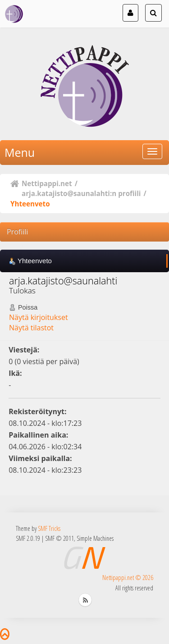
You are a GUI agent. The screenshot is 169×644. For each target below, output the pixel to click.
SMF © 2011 (59, 538)
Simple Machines (95, 538)
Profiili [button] (17, 232)
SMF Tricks (49, 528)
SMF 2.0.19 (28, 538)
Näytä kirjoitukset (39, 317)
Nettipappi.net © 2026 (128, 578)
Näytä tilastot (31, 328)
